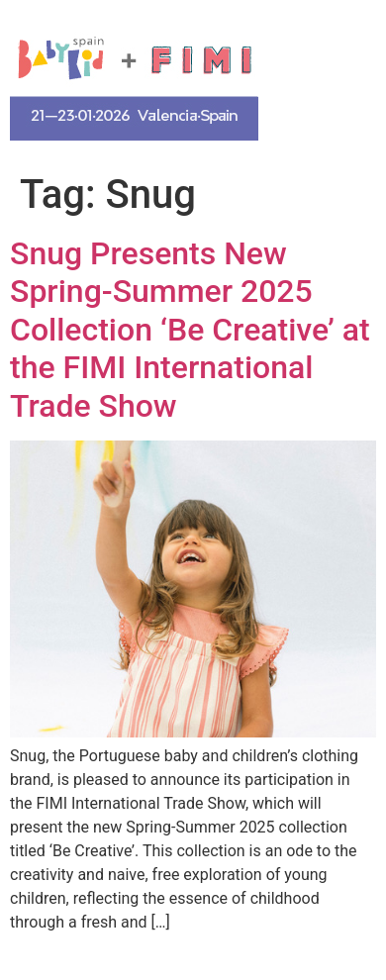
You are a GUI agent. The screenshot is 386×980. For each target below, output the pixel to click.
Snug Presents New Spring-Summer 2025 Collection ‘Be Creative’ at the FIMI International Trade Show (190, 330)
